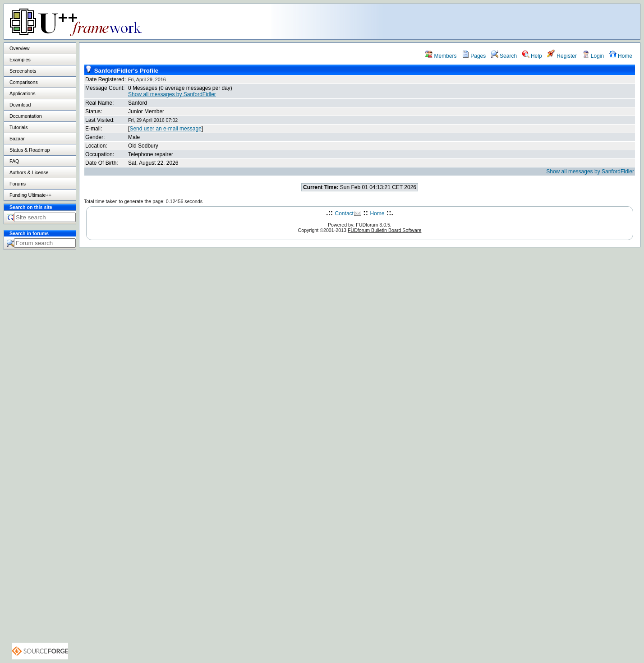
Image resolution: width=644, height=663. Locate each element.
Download (20, 105)
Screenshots (23, 71)
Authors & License (29, 172)
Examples (20, 60)
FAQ (14, 161)
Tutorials (18, 127)
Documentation (26, 116)
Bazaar (17, 139)
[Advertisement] (527, 21)
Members (441, 56)
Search (504, 56)
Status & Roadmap (30, 150)
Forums (18, 184)
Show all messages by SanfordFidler (172, 94)
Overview (19, 48)
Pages (474, 56)
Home (621, 56)
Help (532, 56)
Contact (344, 213)
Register (562, 56)
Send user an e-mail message (165, 129)
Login (593, 56)
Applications (22, 93)
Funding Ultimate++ (30, 195)
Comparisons (24, 82)
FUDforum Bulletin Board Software (384, 230)
